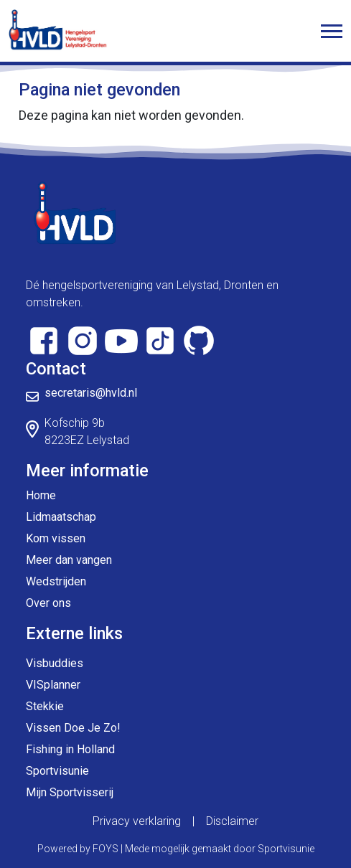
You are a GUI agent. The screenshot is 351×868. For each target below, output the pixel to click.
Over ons (48, 603)
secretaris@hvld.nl (91, 393)
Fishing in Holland (70, 749)
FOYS (106, 849)
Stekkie (45, 706)
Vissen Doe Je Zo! (73, 728)
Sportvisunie (57, 771)
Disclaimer (232, 821)
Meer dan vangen (69, 560)
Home (41, 495)
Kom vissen (56, 538)
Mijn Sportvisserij (70, 792)
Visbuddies (55, 663)
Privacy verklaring (137, 821)
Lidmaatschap (61, 517)
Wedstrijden (56, 581)
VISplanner (53, 685)
